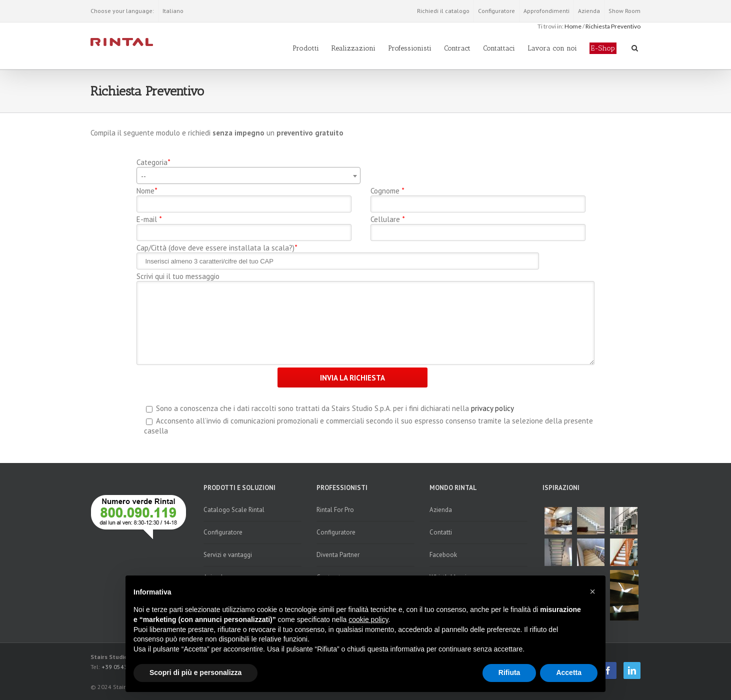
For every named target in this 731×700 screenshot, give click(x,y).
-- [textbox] (143, 176)
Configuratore (496, 11)
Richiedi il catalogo (443, 11)
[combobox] (249, 175)
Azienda (589, 11)
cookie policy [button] (368, 619)
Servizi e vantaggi (228, 555)
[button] (592, 591)
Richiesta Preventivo (613, 26)
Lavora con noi (552, 48)
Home (573, 26)
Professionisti (410, 48)
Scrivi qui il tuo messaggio (178, 276)
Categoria (153, 162)
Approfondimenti (546, 11)
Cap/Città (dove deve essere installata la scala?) (217, 248)
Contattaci (499, 48)
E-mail (149, 219)
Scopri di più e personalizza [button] (195, 672)
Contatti (441, 532)
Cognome (387, 191)
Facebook (443, 555)
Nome (147, 191)
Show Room (624, 11)
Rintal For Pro (335, 510)
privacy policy (492, 408)
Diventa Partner (338, 555)
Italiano (173, 11)
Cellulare (387, 219)
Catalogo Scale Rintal (234, 510)
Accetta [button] (569, 672)
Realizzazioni (353, 48)
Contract (457, 48)
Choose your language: (122, 11)
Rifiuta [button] (509, 672)
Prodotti (306, 48)
